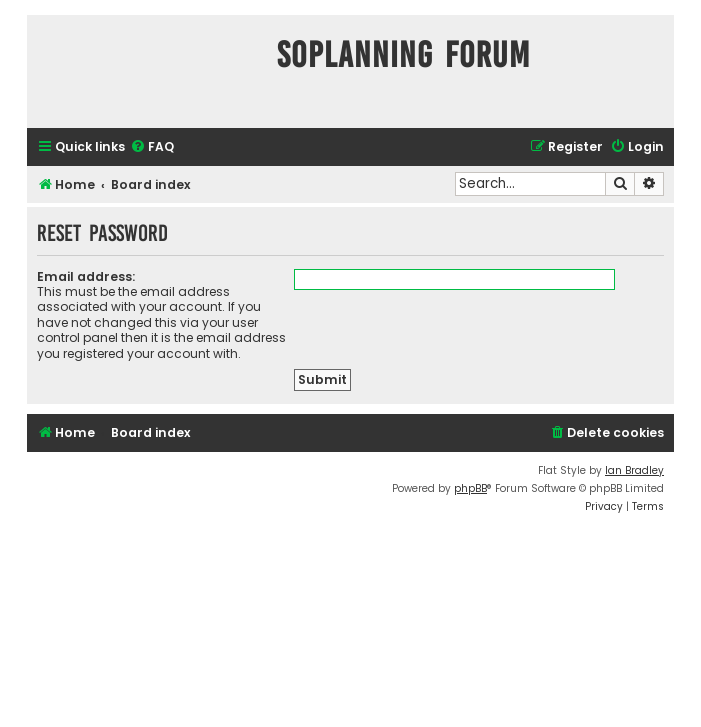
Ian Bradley (634, 470)
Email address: (86, 276)
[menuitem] (152, 147)
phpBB (470, 488)
